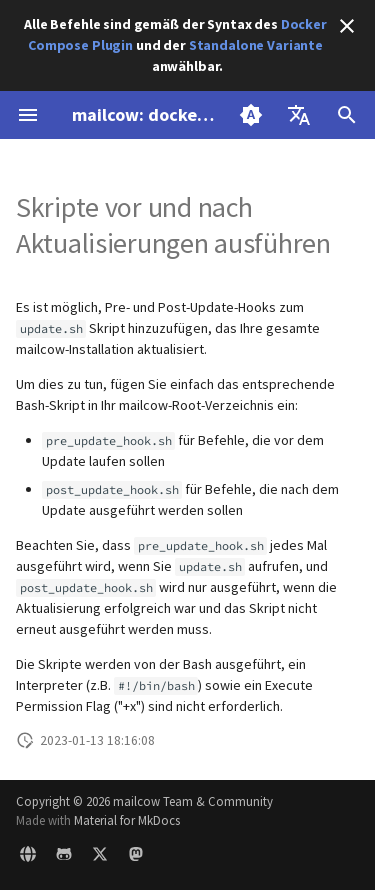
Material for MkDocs (127, 820)
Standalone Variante (256, 45)
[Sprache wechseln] (299, 115)
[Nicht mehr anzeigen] (347, 26)
